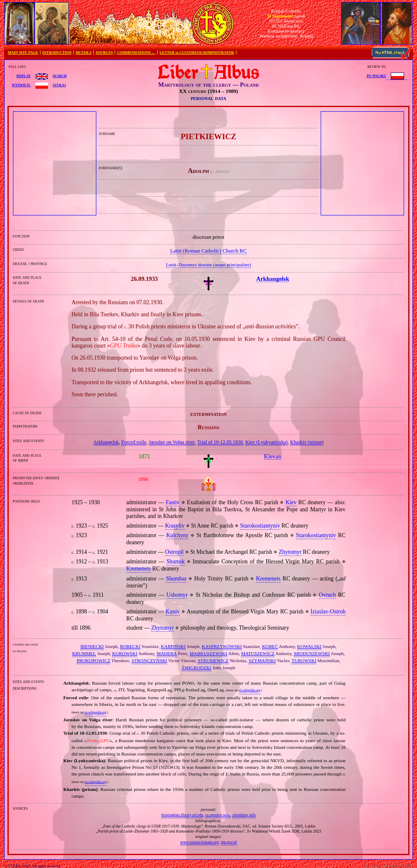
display (23, 75)
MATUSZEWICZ (258, 653)
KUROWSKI (125, 653)
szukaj (59, 85)
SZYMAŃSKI (262, 660)
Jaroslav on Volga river (172, 442)
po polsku (377, 75)
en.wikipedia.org (95, 712)
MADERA (166, 653)
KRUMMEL (84, 653)
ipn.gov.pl (229, 842)
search (59, 75)
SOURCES (104, 53)
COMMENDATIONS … (136, 53)
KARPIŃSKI (173, 646)
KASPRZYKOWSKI (222, 646)
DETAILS (83, 53)
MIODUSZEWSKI (312, 653)
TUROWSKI (304, 660)
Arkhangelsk (106, 442)
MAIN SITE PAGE (23, 53)
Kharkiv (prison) (307, 442)
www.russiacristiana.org (199, 842)
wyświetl (21, 85)
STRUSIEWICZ (213, 660)
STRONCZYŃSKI (149, 660)
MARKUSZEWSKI (208, 653)
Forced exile (134, 442)
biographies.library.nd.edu (182, 815)
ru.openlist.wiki (218, 815)
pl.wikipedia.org (250, 690)
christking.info (244, 815)
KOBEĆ (270, 646)
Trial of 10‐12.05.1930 (220, 442)
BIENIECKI (92, 646)
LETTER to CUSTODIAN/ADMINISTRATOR (197, 53)
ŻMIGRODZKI (197, 668)
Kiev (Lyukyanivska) (266, 442)
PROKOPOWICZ (94, 660)
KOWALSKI (309, 646)
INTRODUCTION (57, 53)
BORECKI (130, 646)
